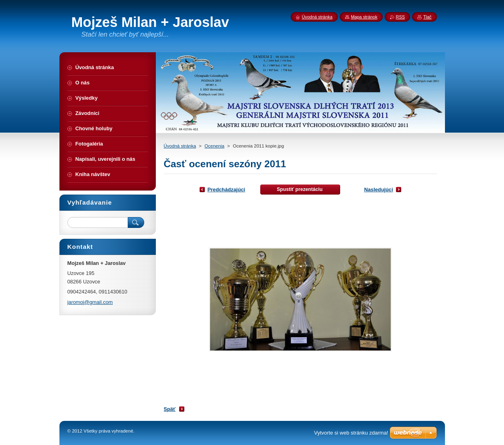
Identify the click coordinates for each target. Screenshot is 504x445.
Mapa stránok (364, 17)
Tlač (427, 17)
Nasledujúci (379, 190)
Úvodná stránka (180, 146)
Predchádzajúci (226, 190)
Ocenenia (214, 146)
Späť (170, 409)
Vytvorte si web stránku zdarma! (351, 433)
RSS (400, 17)
